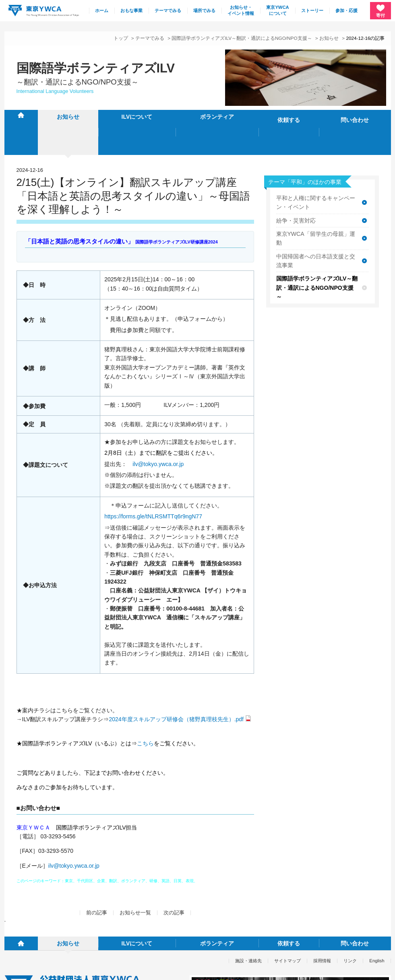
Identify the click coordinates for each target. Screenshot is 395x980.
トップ (121, 38)
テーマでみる (168, 10)
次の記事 (174, 881)
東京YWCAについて (277, 10)
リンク (350, 916)
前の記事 (97, 881)
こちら (145, 712)
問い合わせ (355, 117)
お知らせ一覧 (135, 881)
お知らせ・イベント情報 (241, 10)
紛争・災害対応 (296, 189)
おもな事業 (131, 10)
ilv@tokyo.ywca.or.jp (158, 433)
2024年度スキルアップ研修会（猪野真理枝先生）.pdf (176, 688)
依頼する (289, 117)
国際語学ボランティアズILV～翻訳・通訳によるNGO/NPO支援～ (242, 38)
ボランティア (217, 117)
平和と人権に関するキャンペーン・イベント (316, 171)
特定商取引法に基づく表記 (79, 969)
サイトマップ (287, 916)
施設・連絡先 (248, 916)
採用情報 (322, 916)
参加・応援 (346, 10)
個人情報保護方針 (22, 969)
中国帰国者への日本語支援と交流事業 (316, 229)
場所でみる (204, 10)
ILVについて (137, 117)
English (377, 916)
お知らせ (329, 38)
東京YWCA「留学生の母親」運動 (316, 207)
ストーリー (312, 10)
